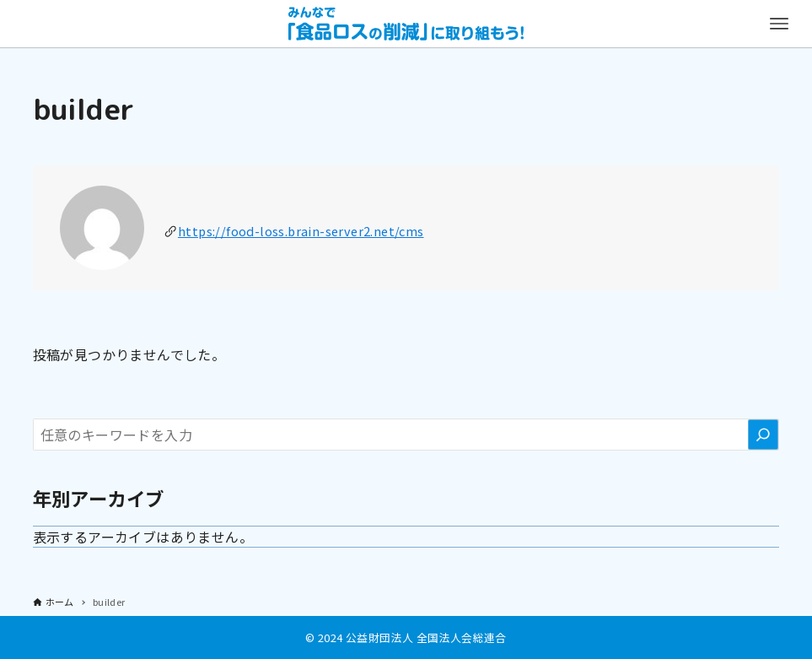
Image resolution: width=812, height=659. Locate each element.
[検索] (763, 435)
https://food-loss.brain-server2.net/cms (301, 231)
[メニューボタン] (779, 24)
